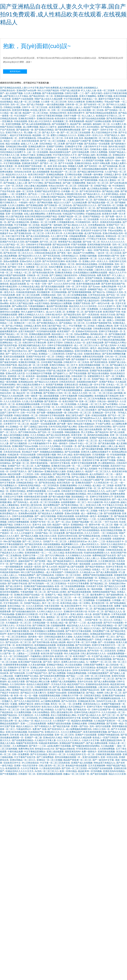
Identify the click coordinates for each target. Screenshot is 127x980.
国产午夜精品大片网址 (115, 343)
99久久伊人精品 (65, 455)
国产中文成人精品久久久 (49, 340)
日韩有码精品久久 (70, 256)
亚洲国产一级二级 (33, 738)
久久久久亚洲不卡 (107, 306)
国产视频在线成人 (16, 609)
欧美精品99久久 (15, 337)
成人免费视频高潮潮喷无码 (79, 729)
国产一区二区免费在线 (11, 555)
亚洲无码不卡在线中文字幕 (94, 231)
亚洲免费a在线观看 (27, 513)
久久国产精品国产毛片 (37, 673)
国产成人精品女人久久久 (75, 225)
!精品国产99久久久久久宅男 (29, 530)
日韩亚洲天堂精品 (92, 696)
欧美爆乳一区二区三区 (72, 628)
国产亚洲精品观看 (35, 205)
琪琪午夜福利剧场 (39, 463)
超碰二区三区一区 (37, 564)
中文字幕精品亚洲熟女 (35, 752)
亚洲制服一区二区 (75, 312)
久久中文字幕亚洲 (29, 768)
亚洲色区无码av (64, 634)
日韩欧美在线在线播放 (109, 387)
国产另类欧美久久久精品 (105, 200)
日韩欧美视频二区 (43, 687)
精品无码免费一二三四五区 (20, 474)
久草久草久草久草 (54, 233)
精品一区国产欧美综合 (98, 250)
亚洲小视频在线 (119, 329)
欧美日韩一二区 (37, 598)
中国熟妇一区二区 (116, 239)
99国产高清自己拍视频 (11, 127)
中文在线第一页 (69, 446)
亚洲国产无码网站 (55, 147)
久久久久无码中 (92, 533)
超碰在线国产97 (26, 561)
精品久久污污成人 (92, 628)
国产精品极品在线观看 (104, 609)
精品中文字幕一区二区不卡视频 (82, 642)
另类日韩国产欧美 (9, 365)
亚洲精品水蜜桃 (44, 155)
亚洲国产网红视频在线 (103, 141)
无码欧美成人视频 (98, 149)
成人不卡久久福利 (9, 418)
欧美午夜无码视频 (62, 228)
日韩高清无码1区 (67, 382)
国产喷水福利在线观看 (65, 519)
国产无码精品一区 (113, 110)
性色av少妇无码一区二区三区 (63, 186)
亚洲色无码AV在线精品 (114, 771)
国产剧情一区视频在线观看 (35, 281)
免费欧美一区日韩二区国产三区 (15, 547)
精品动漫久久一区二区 (62, 334)
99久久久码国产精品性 (48, 91)
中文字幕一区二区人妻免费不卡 (54, 614)
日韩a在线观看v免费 (19, 250)
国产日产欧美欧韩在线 (78, 371)
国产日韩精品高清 (45, 575)
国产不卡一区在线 (30, 421)
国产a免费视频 (37, 527)
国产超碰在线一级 (25, 130)
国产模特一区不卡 (16, 267)
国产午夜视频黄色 (9, 774)
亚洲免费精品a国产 (84, 640)
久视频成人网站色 (104, 326)
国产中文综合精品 (39, 754)
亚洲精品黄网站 (79, 581)
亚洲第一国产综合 (80, 726)
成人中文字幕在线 (55, 194)
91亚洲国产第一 (79, 250)
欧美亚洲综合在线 (74, 553)
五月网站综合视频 (73, 175)
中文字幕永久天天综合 (113, 505)
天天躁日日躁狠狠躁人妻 (40, 659)
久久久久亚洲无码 (35, 606)
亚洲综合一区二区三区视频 (49, 760)
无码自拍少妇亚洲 (23, 172)
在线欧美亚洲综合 (92, 354)
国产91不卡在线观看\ (113, 623)
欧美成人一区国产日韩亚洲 (105, 738)
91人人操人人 (88, 116)
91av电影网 (20, 569)
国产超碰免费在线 (115, 595)
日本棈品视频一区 (41, 623)
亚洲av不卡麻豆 (28, 155)
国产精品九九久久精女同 (46, 382)
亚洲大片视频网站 (88, 96)
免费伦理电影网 (109, 287)
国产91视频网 (32, 242)
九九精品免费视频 (106, 519)
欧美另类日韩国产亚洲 (98, 247)
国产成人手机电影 (35, 105)
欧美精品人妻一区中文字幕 (92, 385)
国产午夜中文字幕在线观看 (78, 631)
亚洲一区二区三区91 (64, 735)
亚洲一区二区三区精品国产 (56, 208)
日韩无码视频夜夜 (65, 488)
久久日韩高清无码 (64, 407)
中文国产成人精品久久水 (103, 656)
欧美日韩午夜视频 (41, 368)
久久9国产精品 (81, 407)
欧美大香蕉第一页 (9, 166)
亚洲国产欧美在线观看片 (101, 371)
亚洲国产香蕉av (107, 382)
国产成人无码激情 (89, 469)
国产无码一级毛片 (52, 662)
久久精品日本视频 (39, 250)
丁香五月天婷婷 (73, 161)
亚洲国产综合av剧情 (57, 693)
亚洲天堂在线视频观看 (14, 357)
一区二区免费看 (74, 704)
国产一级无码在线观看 (77, 438)
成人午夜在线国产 (107, 441)
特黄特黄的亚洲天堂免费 (36, 497)
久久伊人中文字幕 (117, 149)
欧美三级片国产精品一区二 (55, 326)
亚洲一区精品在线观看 (96, 415)
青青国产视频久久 (20, 379)
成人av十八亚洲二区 (56, 312)
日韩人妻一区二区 (113, 693)
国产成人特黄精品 (45, 710)
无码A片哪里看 (56, 267)
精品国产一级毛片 (61, 525)
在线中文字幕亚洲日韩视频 (49, 116)
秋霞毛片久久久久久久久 (28, 197)
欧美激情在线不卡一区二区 (82, 208)
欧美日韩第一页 (74, 261)
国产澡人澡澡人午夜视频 (83, 477)
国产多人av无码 (50, 567)
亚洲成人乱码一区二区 (16, 494)
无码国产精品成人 (117, 152)
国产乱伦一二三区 (37, 194)
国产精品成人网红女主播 (38, 682)
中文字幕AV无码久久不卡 (65, 155)
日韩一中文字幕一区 (38, 494)
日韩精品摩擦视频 (97, 724)
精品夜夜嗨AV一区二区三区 (56, 158)
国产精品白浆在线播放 (98, 373)
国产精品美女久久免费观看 (50, 513)
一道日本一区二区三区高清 (109, 253)
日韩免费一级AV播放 (93, 175)
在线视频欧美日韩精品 (75, 494)
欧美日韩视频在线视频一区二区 (94, 365)
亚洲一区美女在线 (109, 757)
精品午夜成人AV (17, 289)
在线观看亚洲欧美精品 (103, 317)
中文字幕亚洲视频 (12, 163)
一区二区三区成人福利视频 (110, 393)
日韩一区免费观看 (90, 309)
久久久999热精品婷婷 (22, 189)
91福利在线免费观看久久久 (97, 553)
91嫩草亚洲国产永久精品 (27, 676)
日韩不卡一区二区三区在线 (35, 107)
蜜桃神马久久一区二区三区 (109, 477)
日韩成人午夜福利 (103, 640)
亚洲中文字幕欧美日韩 (23, 211)
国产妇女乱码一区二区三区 (18, 642)
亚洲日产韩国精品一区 (94, 217)
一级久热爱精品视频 (54, 105)
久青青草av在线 (54, 214)
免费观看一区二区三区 (37, 267)
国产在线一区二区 (91, 242)
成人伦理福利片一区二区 (101, 474)
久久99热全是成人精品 (29, 287)
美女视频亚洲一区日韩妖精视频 (52, 292)
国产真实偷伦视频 (107, 443)
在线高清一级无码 (32, 567)
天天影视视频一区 (101, 455)
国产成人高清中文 (14, 586)
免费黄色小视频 (56, 337)
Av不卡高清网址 (16, 620)
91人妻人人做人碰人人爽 (32, 511)
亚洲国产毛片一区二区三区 (20, 466)
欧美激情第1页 (13, 768)
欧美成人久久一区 (73, 267)
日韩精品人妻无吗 (32, 326)
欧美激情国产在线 (98, 359)
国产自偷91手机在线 (17, 584)
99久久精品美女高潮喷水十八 (31, 385)
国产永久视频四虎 (18, 443)
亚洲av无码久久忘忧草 (30, 261)
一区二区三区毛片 (75, 679)
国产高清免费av (11, 329)
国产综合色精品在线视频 (93, 119)
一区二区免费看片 (18, 194)
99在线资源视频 (104, 659)
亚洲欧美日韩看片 (27, 119)
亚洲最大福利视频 (88, 256)
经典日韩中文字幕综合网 (34, 343)
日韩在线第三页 (79, 376)
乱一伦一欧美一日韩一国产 (40, 284)
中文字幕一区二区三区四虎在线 (55, 763)
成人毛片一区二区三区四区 (84, 228)
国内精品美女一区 (99, 334)
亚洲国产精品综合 (9, 715)
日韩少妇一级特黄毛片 (108, 401)
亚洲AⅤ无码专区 (32, 499)
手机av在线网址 (115, 231)
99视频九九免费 (75, 166)
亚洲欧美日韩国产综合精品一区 (29, 595)
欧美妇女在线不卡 (115, 541)
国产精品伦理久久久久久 (85, 205)
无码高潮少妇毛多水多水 (59, 670)
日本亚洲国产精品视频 (52, 362)
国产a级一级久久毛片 (27, 348)
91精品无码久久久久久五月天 (20, 771)
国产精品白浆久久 (92, 194)
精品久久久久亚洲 (117, 774)
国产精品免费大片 (39, 301)
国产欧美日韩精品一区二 (73, 505)
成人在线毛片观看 (16, 682)
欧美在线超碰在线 (37, 600)
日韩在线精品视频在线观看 (94, 169)
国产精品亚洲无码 (75, 533)
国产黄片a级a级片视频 (59, 497)
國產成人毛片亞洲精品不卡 (73, 707)
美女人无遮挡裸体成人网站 (63, 715)
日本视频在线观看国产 (98, 673)
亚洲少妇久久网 (93, 505)
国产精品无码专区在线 (37, 438)
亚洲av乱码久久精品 (53, 738)
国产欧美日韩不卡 (68, 499)
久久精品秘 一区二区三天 (89, 404)
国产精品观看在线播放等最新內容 (59, 387)
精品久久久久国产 (62, 203)
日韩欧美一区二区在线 (37, 275)
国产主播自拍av (36, 471)
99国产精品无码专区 (77, 197)
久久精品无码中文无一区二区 (81, 754)
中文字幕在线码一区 (13, 603)
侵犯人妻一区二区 (82, 379)
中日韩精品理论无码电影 (36, 698)
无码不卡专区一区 (57, 438)
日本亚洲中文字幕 (70, 511)
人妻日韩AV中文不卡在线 (95, 147)
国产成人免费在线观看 (107, 572)
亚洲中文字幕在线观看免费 (84, 463)
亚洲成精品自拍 (26, 382)
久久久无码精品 (38, 435)
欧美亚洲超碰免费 (9, 457)
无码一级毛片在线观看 (100, 726)
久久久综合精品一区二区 (113, 712)
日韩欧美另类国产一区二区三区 (99, 679)
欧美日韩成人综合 (12, 247)
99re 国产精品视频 (12, 541)
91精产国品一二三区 (86, 519)
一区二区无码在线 (29, 718)
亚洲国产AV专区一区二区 (42, 522)
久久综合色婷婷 (39, 670)
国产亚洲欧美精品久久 (47, 323)
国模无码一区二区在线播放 (33, 161)
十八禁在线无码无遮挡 (50, 768)
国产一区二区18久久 (32, 541)
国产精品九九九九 (113, 612)
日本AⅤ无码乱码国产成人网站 (63, 427)
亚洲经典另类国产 (30, 163)
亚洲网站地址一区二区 (11, 343)
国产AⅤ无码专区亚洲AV (54, 261)
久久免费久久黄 (118, 124)
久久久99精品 (85, 485)
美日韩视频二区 (104, 155)
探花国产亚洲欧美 (101, 614)
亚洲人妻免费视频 (18, 231)
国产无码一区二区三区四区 (74, 768)
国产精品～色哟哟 (95, 693)
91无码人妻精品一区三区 (63, 264)
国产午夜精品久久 (43, 726)
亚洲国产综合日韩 (29, 390)
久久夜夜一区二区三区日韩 (54, 102)
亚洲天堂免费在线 (83, 351)
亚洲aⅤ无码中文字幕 (103, 351)
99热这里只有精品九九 (104, 763)
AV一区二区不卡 (28, 480)
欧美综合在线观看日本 (86, 561)
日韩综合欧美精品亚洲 (45, 253)
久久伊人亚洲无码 (12, 281)
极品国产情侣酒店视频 (57, 306)
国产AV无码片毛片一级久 (40, 441)
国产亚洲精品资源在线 (89, 536)
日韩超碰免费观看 (77, 236)
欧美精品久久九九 (96, 491)
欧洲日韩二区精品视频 (35, 359)
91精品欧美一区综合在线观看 (22, 455)
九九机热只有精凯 (82, 637)
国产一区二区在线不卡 (106, 670)
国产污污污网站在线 (55, 555)
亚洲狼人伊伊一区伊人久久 (90, 135)
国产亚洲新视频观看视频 (80, 292)
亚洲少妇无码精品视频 (16, 732)
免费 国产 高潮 (39, 729)
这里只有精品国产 (27, 331)
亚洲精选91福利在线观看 (66, 96)
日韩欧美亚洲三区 (75, 648)
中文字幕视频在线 (43, 460)
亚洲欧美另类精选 (63, 273)
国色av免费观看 (11, 261)
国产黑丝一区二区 (112, 429)
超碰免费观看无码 (66, 127)
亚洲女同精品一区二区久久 (23, 760)
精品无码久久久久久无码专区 (83, 306)
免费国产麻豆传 (26, 704)
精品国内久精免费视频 (82, 721)
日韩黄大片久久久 (23, 525)
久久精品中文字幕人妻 (45, 740)
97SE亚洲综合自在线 (86, 749)
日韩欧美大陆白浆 (54, 169)
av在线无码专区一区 (101, 564)
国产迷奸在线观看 (99, 774)
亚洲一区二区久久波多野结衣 (36, 278)
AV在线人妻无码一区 (40, 110)
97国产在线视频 (79, 245)
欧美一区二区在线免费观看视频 (70, 586)
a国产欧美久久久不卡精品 (16, 96)
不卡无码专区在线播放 (45, 634)
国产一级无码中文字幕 (103, 760)
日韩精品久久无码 (114, 292)
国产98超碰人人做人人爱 (15, 183)
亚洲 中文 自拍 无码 (42, 525)
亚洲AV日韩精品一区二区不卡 (63, 365)
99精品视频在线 (72, 432)
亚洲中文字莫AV (55, 343)
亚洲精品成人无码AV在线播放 (65, 298)
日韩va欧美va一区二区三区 (50, 138)
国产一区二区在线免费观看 (43, 379)
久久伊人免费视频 (32, 93)
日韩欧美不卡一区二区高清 (76, 362)
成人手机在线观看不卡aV (12, 707)
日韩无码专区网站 (103, 427)
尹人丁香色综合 (79, 550)
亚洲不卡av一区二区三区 (99, 581)
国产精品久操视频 (27, 558)
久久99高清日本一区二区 (105, 483)
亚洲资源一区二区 (16, 376)
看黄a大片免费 (79, 189)
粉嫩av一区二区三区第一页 (76, 774)
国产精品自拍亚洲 (61, 245)
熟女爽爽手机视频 (85, 698)
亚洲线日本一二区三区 (25, 323)
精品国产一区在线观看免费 (43, 424)
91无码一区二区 (96, 612)
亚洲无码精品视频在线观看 (49, 774)
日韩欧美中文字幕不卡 (18, 668)
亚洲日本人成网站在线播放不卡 (96, 452)
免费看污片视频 (105, 96)
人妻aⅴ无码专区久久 (89, 544)
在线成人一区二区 (101, 569)
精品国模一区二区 (41, 135)
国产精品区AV (102, 432)
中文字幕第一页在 (37, 617)
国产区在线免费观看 (41, 429)
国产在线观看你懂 (112, 513)
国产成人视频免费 (32, 589)
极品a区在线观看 (18, 284)
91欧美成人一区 (90, 99)
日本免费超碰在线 (97, 225)
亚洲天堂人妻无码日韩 (31, 505)
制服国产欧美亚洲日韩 (27, 743)
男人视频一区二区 (32, 133)
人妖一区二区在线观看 (37, 152)
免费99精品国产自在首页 (104, 555)
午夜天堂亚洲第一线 (54, 606)
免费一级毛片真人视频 (111, 690)
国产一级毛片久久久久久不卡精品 (22, 354)
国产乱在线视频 (72, 452)
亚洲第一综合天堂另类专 (26, 766)
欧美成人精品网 (58, 642)
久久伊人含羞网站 (16, 205)
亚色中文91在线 (85, 682)
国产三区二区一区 (111, 715)
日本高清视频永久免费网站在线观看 (90, 273)
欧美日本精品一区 (16, 606)
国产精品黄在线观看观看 (79, 592)
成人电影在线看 (95, 623)
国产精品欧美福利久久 (64, 561)
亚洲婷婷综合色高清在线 (97, 684)
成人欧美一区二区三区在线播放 (45, 502)
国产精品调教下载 (61, 474)
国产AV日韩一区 (109, 488)
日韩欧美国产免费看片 (94, 665)
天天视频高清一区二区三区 (18, 623)
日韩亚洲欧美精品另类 (41, 581)
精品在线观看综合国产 (60, 152)
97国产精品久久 (112, 135)
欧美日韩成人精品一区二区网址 (75, 603)
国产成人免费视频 (57, 673)
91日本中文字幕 (84, 421)
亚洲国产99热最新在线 (109, 735)
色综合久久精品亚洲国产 (38, 684)
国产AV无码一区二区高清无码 (101, 651)
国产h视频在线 (30, 340)
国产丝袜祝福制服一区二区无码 (59, 609)
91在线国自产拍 (36, 732)
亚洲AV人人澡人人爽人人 (87, 558)
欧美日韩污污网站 (80, 539)
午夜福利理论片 (24, 729)
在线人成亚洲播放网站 (35, 214)
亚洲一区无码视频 (14, 214)
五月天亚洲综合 (88, 668)
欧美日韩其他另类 (12, 421)
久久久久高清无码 (12, 401)
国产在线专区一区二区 (94, 105)
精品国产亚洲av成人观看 (24, 410)
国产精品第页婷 (36, 231)
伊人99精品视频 (46, 718)
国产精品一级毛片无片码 (65, 259)
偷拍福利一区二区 (101, 124)
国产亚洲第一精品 (43, 561)
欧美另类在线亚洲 (30, 141)
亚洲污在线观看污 (91, 757)
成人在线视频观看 (41, 172)
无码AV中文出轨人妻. (106, 701)
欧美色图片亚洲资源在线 (30, 628)
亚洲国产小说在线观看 (23, 99)
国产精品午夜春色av (95, 567)
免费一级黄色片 (89, 752)
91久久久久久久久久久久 (113, 242)
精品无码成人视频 (107, 348)
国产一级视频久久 (75, 281)
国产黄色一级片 (64, 253)
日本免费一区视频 (61, 410)
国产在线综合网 (17, 673)
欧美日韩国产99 (70, 401)
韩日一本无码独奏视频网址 (65, 429)
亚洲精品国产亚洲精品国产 (72, 743)
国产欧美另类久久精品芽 (75, 289)
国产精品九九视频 (29, 536)
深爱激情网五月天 (96, 376)
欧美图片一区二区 (84, 609)
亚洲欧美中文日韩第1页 (27, 614)
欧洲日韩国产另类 (112, 312)
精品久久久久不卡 (118, 273)
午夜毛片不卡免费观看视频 (83, 158)
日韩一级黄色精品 (43, 474)
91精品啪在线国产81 (65, 320)
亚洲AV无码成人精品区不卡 (87, 712)
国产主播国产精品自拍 (35, 371)
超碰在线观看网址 (73, 527)
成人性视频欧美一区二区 (112, 390)
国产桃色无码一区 (53, 289)
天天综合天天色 (24, 626)
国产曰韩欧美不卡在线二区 (66, 469)
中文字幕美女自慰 (107, 469)
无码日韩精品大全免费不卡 (13, 152)
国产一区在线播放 (106, 642)
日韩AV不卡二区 (41, 239)
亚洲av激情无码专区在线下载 (46, 690)
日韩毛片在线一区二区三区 (58, 598)
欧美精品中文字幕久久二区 (109, 116)
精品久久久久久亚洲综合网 (47, 211)
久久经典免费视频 (106, 749)
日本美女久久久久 (72, 449)
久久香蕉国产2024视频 (93, 161)
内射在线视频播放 (52, 544)
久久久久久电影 (107, 219)
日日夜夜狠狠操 (106, 264)
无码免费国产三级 (101, 631)
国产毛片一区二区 (116, 415)
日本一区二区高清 (14, 186)
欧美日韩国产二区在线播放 (49, 449)
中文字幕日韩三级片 (79, 149)
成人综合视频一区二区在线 (91, 110)
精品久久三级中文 (48, 127)
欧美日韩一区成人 (107, 228)
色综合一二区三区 (12, 141)
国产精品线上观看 (111, 191)
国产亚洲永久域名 (43, 259)
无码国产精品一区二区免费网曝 (106, 379)
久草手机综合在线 (97, 295)
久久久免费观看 (42, 715)
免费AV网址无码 (26, 749)
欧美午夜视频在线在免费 (88, 284)
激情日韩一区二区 (84, 200)
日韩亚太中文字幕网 (13, 497)
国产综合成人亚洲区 (57, 592)
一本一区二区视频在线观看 (85, 598)
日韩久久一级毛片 (75, 278)
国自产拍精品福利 (108, 598)
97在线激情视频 (118, 455)
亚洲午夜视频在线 (27, 138)
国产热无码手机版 (9, 345)
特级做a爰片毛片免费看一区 (17, 429)
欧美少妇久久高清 (48, 536)
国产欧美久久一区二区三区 (52, 679)
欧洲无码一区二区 (63, 656)
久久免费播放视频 (33, 620)
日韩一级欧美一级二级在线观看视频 (42, 396)
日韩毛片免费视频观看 (18, 522)
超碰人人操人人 (75, 107)
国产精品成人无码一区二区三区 (18, 651)
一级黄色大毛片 (7, 530)
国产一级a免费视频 (37, 351)
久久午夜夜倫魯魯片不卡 (40, 443)
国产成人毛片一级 (51, 133)
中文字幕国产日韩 (71, 231)
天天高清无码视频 (59, 651)
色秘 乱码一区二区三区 (98, 183)
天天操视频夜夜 (103, 600)
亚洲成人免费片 (118, 163)
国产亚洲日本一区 (53, 401)
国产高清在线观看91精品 (34, 247)
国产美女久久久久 (93, 648)
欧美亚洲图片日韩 (58, 107)
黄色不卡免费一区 (30, 488)
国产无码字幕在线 (41, 642)
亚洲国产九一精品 (54, 595)
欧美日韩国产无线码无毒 (30, 662)
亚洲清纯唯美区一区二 (35, 553)
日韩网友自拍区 (48, 295)
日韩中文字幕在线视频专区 (60, 345)
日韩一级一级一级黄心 (103, 320)
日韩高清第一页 (85, 186)
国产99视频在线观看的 (88, 177)
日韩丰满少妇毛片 (54, 315)
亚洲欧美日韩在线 (45, 119)
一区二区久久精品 (56, 553)
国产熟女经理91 (13, 488)
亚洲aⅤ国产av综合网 (26, 91)
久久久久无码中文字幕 (65, 284)
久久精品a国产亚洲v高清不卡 (61, 578)
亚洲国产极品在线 (68, 399)
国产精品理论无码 (72, 315)
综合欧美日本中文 (12, 763)
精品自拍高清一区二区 (18, 200)
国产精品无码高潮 (33, 544)
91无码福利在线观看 (46, 331)
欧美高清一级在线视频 (37, 376)
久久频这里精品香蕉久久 (15, 617)
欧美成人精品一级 (59, 623)
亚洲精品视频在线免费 (40, 334)
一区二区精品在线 (109, 533)
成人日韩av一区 (26, 721)
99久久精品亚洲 (72, 654)
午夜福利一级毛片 (27, 203)
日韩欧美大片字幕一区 (72, 696)
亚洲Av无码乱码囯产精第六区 (67, 460)
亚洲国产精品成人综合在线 (95, 527)
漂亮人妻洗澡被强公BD (62, 712)
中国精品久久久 (44, 410)
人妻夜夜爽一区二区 (87, 259)
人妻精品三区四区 (56, 161)
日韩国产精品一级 (102, 186)
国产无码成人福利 (87, 155)
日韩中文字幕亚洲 (23, 469)
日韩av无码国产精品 (42, 469)
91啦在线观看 (21, 121)
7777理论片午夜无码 (96, 239)
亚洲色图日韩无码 (73, 194)
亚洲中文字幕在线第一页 (110, 331)
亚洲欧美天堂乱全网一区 (63, 466)
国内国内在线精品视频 (98, 435)
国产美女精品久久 (18, 600)
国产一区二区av (63, 522)
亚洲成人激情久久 (75, 471)
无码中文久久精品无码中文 (113, 544)
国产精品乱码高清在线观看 (111, 410)
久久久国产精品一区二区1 (12, 245)
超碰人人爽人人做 (109, 446)
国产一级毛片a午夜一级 (103, 303)
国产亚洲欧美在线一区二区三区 (29, 233)
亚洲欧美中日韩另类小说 (75, 612)
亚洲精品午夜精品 (55, 665)
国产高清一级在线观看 (80, 564)
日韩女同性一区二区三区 (79, 413)
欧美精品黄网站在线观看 (73, 211)
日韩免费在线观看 (101, 329)
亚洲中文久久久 (39, 547)
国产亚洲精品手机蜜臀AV (94, 457)
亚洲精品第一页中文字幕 (104, 413)
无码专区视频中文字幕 (33, 169)
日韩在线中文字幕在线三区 (74, 491)
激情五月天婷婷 (55, 547)
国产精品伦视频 (84, 329)
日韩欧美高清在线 (114, 550)
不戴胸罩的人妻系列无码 (42, 656)
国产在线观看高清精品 (23, 740)
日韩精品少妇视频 (12, 107)
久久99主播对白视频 (73, 233)
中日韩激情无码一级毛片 (87, 222)
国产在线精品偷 (110, 166)
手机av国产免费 (112, 102)
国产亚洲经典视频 (89, 180)
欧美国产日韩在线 (90, 718)
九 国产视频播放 (42, 466)
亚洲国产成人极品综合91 (88, 301)
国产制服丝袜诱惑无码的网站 (86, 746)
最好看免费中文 (98, 595)
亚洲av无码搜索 (72, 513)
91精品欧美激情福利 (26, 292)
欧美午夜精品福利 (82, 455)
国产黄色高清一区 (82, 710)
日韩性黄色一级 (101, 508)
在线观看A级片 (21, 309)
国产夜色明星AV (24, 317)
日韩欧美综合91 (8, 91)
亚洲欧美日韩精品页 (90, 298)
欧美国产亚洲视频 (54, 385)
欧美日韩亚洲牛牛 (76, 113)
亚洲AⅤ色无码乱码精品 (29, 485)
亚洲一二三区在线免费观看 (33, 724)
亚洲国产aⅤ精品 (71, 348)
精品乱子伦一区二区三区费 (64, 368)
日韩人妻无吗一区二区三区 (52, 766)
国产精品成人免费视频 (36, 648)
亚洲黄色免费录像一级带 (50, 348)
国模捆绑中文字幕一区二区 (88, 488)
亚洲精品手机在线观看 (80, 317)
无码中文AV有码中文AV (68, 668)
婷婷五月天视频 (42, 704)
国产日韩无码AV (33, 707)
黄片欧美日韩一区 (100, 603)
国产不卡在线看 (66, 163)
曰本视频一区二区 (70, 191)
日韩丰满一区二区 (74, 105)
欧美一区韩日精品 (68, 771)
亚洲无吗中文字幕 (91, 460)
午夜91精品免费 (15, 752)
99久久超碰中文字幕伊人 (33, 312)
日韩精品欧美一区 (43, 539)
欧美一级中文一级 (14, 359)
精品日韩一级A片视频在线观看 (27, 158)
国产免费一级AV (65, 424)
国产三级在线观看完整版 (97, 281)
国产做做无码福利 (9, 362)
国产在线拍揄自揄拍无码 (24, 612)
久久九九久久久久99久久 (69, 740)
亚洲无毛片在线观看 (47, 480)
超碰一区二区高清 (25, 191)
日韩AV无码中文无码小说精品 (28, 270)
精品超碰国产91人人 (17, 228)
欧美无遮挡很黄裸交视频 (95, 732)
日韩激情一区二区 (27, 774)
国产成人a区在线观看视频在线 (36, 124)
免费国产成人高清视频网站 (63, 682)
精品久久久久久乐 (43, 721)
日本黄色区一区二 (52, 628)
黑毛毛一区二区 (58, 704)
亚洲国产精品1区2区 (22, 690)
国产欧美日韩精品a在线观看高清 (101, 113)
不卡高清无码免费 (25, 219)
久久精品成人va (87, 572)
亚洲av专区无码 (86, 427)
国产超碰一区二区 (21, 463)
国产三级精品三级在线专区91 (63, 275)
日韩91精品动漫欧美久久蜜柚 (58, 637)
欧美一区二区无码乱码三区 (16, 301)
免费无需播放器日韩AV (111, 740)
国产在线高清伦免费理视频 (52, 676)
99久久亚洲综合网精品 (98, 494)
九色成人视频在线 (96, 236)
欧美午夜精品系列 (9, 287)
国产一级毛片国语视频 (45, 516)
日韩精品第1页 (71, 572)
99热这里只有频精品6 (84, 424)
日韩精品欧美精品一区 (27, 483)
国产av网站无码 (19, 306)
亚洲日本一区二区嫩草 (63, 200)
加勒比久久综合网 (61, 581)
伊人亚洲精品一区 (14, 427)
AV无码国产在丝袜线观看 (100, 768)
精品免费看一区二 (18, 519)
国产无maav (94, 287)
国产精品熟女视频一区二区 (101, 203)
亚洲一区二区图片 (88, 401)
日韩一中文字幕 (28, 413)
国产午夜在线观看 (35, 289)
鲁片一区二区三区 (51, 603)
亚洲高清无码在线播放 (111, 222)
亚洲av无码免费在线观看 (112, 558)
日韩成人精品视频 (49, 329)
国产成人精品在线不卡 (74, 547)
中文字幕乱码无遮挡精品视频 (111, 340)
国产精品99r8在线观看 (111, 127)
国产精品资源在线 (78, 651)
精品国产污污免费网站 (84, 253)
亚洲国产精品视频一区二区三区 (87, 522)
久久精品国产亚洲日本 (104, 721)
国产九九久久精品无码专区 (27, 701)
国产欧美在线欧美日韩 (43, 273)
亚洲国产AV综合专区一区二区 (40, 357)
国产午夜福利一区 (18, 564)
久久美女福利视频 (37, 665)
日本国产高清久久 (18, 471)
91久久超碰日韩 (95, 502)
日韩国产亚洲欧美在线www (61, 301)
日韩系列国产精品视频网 (40, 228)
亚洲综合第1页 (71, 385)
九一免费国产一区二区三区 (99, 662)
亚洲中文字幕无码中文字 (101, 497)
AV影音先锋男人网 (62, 539)
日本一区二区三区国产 (45, 640)
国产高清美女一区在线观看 (97, 144)
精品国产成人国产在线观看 (71, 567)
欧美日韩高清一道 (65, 483)
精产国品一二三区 (75, 676)
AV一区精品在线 (20, 659)
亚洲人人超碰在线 (77, 589)
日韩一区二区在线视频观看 (64, 110)
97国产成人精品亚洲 (70, 91)
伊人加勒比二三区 (51, 620)
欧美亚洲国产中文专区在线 (29, 208)
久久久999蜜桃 (17, 648)
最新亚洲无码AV (73, 752)
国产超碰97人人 (60, 373)
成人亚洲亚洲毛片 (9, 561)
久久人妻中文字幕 (59, 236)
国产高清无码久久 (56, 729)
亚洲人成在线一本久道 (81, 614)
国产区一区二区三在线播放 (53, 141)
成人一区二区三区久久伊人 (87, 345)
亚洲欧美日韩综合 (83, 163)
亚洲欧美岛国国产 (84, 483)
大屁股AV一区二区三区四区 (68, 575)
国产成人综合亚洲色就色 (38, 236)
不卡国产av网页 (103, 424)
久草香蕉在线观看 (41, 177)
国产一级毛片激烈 (94, 93)
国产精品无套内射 (61, 726)
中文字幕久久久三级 (10, 155)
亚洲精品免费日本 (37, 147)
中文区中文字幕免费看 (78, 584)
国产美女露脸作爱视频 (92, 449)
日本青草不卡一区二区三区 (16, 424)
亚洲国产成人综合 (117, 362)
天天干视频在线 (15, 499)
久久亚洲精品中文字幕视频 (39, 373)
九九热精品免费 (79, 203)
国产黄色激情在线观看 (107, 208)
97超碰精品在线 (93, 214)
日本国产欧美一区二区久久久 (99, 620)
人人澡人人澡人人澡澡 (59, 250)
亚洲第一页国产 (112, 267)
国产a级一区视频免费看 (74, 183)
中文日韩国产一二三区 (25, 116)
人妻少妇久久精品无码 (109, 687)
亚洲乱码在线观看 (65, 516)
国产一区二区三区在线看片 (84, 410)
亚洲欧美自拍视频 (35, 550)
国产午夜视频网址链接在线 (107, 698)
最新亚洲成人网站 (47, 390)
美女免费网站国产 (52, 505)
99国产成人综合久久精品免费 (48, 99)
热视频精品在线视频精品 (52, 452)
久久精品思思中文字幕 (110, 309)
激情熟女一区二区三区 (57, 617)
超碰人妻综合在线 (12, 278)
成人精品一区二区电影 (103, 485)
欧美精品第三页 (64, 379)
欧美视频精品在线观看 (45, 645)
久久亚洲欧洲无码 (107, 561)
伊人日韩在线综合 (30, 763)
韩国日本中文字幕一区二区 (76, 595)
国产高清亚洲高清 (99, 362)
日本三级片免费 (28, 710)
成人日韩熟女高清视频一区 (100, 189)
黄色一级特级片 (60, 443)
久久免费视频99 (20, 746)
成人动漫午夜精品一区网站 (55, 589)
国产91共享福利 (83, 645)
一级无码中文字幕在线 (59, 463)
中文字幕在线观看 (72, 99)
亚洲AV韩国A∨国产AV (108, 256)
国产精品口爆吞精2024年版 (90, 172)
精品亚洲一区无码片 (29, 329)
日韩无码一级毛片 (88, 348)
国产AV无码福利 (36, 584)
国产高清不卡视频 (74, 144)
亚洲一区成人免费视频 (63, 558)
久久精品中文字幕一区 (44, 407)
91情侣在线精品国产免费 (58, 359)
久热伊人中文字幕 (90, 740)
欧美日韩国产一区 (82, 656)
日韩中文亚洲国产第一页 (103, 710)
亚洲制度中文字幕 (73, 147)
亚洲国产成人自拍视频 (82, 763)
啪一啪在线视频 (95, 589)
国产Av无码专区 (69, 701)
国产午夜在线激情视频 (53, 93)
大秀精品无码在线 (87, 275)
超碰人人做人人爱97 (97, 337)
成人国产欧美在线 (93, 233)
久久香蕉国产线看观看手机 (99, 323)
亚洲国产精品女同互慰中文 (47, 191)
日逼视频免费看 (58, 626)
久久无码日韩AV (17, 684)
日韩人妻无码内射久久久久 (93, 654)
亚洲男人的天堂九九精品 (73, 662)
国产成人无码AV (108, 345)
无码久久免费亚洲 (76, 102)
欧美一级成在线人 (45, 320)
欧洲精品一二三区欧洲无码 (52, 354)
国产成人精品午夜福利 (63, 687)
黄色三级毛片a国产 (75, 415)
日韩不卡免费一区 (72, 116)
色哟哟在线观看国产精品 (104, 592)
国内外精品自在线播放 (86, 264)
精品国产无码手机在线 (57, 564)
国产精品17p (99, 292)
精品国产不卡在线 (60, 569)
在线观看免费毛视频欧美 (65, 441)
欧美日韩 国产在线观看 (52, 654)
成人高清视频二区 (25, 460)
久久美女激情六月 (116, 359)
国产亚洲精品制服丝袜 (52, 457)
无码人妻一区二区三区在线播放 (15, 180)
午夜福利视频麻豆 (37, 306)
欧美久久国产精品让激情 (22, 303)
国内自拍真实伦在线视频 (42, 735)
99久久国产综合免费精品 (33, 572)
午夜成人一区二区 (23, 273)
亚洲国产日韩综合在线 (68, 480)
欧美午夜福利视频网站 (27, 477)
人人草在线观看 (61, 149)
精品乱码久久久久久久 (16, 175)
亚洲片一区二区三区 (88, 441)
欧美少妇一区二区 (16, 550)
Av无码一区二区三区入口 (46, 771)
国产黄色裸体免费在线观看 (68, 130)
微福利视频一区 (24, 177)
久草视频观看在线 (65, 222)
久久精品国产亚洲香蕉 (93, 267)
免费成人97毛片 (95, 197)
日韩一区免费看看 (20, 754)
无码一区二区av (18, 105)
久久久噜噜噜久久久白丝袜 (78, 555)
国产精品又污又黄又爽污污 (33, 693)
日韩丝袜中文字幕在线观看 (39, 245)
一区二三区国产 (83, 466)
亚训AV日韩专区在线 (67, 536)
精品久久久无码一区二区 (84, 393)
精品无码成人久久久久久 (79, 626)
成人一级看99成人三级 (92, 513)
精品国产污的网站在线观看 (98, 121)
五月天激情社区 (26, 715)
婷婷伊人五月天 (44, 558)
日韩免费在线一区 (109, 301)
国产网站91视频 (45, 203)
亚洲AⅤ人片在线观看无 (21, 407)
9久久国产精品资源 (15, 217)
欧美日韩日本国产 (37, 175)
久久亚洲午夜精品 (110, 194)
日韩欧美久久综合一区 (75, 343)
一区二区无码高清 (50, 485)
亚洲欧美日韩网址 (94, 102)
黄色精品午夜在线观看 (76, 766)
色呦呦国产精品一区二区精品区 (103, 289)
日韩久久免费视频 (99, 152)
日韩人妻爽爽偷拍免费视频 (45, 399)
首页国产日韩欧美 (94, 278)
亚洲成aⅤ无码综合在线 (86, 331)
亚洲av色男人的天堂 (15, 373)
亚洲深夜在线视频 (65, 645)
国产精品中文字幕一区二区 (63, 177)
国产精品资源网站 (14, 589)
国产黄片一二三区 (77, 623)
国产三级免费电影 (45, 757)
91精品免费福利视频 (77, 673)
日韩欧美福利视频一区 (87, 578)
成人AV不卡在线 (88, 340)
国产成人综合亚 (51, 530)
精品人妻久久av (118, 569)
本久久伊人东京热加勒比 (88, 127)
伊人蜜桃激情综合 (107, 463)
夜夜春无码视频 (97, 407)
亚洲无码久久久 (41, 189)
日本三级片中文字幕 (15, 236)
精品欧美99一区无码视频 (90, 771)
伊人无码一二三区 (97, 541)
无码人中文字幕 (63, 477)
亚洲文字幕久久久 (14, 133)
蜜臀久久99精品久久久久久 (63, 135)
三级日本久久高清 (103, 270)
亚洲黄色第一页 (85, 499)
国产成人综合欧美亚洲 (87, 387)
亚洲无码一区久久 (18, 578)
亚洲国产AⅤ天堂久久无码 (12, 242)
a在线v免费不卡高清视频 (59, 746)
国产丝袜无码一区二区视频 (111, 205)
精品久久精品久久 (25, 726)
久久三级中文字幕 (14, 264)
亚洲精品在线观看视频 (86, 687)
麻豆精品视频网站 (27, 418)
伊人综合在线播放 (73, 665)
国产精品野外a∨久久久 (91, 418)
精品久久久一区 (69, 270)
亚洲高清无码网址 (35, 609)
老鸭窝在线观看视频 (36, 491)
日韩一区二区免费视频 (84, 600)
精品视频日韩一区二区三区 (97, 138)
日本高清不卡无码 (94, 586)
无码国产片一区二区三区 (55, 541)
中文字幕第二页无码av (75, 337)
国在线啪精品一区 (80, 497)
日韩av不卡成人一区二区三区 (83, 443)
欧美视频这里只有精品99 (107, 396)
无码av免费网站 (82, 334)
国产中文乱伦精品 (25, 539)
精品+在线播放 (13, 144)
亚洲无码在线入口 (92, 704)
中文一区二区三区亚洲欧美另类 (98, 606)
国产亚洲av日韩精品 (44, 130)
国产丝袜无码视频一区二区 (113, 177)
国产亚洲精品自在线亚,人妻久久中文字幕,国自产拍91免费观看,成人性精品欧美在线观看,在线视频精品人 (63, 14)
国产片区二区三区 (48, 242)
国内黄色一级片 (36, 637)
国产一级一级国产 (90, 130)
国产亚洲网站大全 (86, 368)
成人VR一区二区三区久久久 (29, 508)
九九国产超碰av (48, 488)
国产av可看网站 (110, 404)
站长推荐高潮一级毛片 (86, 516)
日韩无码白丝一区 (18, 441)
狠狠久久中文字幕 (69, 530)
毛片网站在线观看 (106, 158)
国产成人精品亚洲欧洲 (89, 446)
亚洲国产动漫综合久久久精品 (103, 438)
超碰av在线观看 (92, 390)
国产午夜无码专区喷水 (90, 191)
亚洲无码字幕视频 (20, 110)
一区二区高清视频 (68, 404)
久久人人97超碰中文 (24, 533)
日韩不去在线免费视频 (23, 516)
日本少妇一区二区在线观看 (86, 219)
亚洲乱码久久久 (52, 732)
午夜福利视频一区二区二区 (33, 592)
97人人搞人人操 (88, 91)
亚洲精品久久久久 (107, 578)
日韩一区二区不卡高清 (76, 287)
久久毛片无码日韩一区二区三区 (65, 309)
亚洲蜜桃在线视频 (70, 690)
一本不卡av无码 (110, 522)
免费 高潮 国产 (104, 275)
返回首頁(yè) (15, 71)
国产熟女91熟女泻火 (17, 351)
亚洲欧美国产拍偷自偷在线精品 (39, 586)
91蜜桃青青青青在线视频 (15, 665)
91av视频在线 (7, 469)
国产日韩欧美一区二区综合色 (58, 205)
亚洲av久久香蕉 (42, 651)
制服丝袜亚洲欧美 (20, 631)
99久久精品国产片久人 (23, 259)
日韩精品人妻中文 (113, 175)
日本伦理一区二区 (60, 317)
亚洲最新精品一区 (79, 525)
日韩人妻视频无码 (53, 231)
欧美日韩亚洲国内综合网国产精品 (41, 217)
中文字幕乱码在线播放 (69, 180)
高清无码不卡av (118, 466)
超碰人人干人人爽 (29, 144)
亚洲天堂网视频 (13, 124)
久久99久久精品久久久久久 (37, 264)
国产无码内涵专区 (71, 340)
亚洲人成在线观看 (55, 752)
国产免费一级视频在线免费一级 (52, 413)
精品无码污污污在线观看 (22, 640)
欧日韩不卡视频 (28, 320)
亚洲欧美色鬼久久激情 (55, 471)
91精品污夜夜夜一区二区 (26, 415)
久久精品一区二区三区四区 (44, 180)
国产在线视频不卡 (60, 124)
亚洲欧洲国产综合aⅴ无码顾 (25, 446)
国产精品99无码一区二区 (41, 96)
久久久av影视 (53, 491)
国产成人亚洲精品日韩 (18, 222)
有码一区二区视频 (89, 511)
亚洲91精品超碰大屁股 (59, 376)
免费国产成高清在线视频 (59, 724)
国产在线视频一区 (72, 169)
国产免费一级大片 (114, 217)
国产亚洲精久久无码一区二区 (57, 393)
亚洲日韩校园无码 (102, 499)
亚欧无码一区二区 (56, 648)
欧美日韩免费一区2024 (27, 679)
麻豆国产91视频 (108, 460)
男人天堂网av (87, 432)
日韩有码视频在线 (80, 474)
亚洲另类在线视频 (106, 752)
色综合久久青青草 (27, 449)
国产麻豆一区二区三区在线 (59, 600)
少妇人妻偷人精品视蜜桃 (36, 186)
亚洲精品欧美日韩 (86, 701)
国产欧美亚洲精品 (20, 581)
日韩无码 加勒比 (81, 634)
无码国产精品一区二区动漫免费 (50, 533)
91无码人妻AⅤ (21, 598)
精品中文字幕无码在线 (20, 135)
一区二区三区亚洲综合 (56, 584)
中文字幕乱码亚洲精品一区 (104, 626)
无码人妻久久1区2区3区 (35, 337)
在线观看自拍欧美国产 (87, 382)
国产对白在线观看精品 (89, 530)
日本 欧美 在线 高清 (74, 138)
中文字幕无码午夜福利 (97, 547)
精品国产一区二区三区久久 (98, 471)
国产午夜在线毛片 (116, 337)
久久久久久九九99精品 (50, 446)
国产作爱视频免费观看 (11, 340)
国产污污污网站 (36, 183)
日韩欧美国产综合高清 (41, 200)
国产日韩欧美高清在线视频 (99, 211)
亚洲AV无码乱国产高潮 (82, 508)
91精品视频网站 (86, 396)
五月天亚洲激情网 (97, 766)
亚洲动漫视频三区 (41, 317)
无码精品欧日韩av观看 (16, 147)
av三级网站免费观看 (51, 701)
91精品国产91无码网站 (74, 214)
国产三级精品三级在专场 (36, 427)
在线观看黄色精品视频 (49, 696)
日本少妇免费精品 (41, 712)
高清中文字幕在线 (114, 567)
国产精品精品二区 (99, 584)
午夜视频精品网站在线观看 (16, 527)
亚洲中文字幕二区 (37, 578)
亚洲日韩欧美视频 (62, 659)
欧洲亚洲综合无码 (49, 499)
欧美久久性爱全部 (72, 457)
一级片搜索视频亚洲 (13, 567)
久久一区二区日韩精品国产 (16, 656)
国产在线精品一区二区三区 (72, 323)
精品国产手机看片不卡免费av (98, 107)
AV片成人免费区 (46, 477)
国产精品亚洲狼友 (53, 183)
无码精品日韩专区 (58, 113)
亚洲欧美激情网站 (68, 485)
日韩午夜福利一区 (113, 480)
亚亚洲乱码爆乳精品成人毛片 (32, 345)
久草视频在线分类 (76, 239)
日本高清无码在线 (12, 452)
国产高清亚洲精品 (111, 628)
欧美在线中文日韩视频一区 (68, 119)
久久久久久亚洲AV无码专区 (62, 698)
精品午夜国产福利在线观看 (13, 275)
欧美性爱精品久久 (9, 513)
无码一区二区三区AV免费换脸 (92, 399)
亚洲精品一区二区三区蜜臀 (43, 222)
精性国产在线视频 (101, 466)
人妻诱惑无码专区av (77, 541)
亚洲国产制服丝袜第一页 (113, 704)
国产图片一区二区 (48, 163)
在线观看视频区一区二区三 (74, 502)
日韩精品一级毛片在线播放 (68, 357)
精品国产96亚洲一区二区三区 (77, 760)
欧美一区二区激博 (106, 91)
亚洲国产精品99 (83, 320)
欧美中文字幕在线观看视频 (20, 634)
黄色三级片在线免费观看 (90, 429)
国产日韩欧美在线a (27, 432)
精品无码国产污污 (76, 684)
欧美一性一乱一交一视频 (26, 696)
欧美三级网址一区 (65, 640)
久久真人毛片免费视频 (32, 401)
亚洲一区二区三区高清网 (28, 295)
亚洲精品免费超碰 (55, 175)
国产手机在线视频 (78, 373)
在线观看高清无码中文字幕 (68, 718)
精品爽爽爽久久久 (70, 544)
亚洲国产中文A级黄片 (60, 189)
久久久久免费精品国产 (71, 732)
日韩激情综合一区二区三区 (20, 687)
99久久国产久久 (53, 511)
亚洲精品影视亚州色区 (101, 634)
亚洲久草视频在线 (105, 368)
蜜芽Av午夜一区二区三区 (101, 525)
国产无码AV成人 (21, 502)
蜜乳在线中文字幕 (23, 399)
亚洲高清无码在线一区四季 (37, 298)
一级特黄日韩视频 (58, 239)
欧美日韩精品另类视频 (111, 530)
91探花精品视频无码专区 (67, 418)
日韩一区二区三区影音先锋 (98, 676)
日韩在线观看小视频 (46, 455)
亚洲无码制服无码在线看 (99, 245)
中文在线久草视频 (49, 404)
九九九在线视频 (58, 278)
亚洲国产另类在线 (82, 303)
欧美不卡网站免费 (101, 163)
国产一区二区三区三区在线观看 (75, 133)
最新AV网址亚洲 (15, 298)
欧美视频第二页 (60, 121)
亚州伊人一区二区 (52, 270)
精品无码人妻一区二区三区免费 (33, 365)
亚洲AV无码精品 (18, 491)
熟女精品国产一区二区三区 (63, 172)
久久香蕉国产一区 (61, 721)
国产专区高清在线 (52, 256)
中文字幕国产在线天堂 (25, 757)
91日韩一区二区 (101, 617)
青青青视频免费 (77, 121)
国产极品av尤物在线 (65, 749)
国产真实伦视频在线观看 (53, 287)
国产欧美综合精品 (47, 483)
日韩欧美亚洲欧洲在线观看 (109, 754)
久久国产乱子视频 (63, 710)
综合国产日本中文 (57, 281)
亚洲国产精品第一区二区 (70, 217)
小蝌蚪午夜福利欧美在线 (83, 659)
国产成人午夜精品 (14, 326)
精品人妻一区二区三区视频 (27, 102)
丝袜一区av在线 (56, 494)
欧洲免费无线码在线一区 (38, 569)
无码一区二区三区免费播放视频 (72, 295)
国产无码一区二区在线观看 (50, 432)
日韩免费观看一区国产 (61, 219)
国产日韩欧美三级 (41, 626)
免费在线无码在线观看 (93, 357)
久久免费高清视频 (23, 712)
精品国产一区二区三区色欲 (35, 113)
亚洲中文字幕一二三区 (33, 555)
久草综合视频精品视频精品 (61, 351)
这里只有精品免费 (80, 152)
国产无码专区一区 (93, 166)
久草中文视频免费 (69, 396)
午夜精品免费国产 (27, 575)
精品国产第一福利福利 (81, 124)
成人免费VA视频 (31, 127)
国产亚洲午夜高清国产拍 (113, 284)
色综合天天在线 (108, 315)
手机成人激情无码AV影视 (20, 239)
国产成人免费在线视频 (105, 682)
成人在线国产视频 (14, 93)
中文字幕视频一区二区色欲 (27, 225)
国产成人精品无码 (48, 421)
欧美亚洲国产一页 (66, 331)
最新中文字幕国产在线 (109, 99)
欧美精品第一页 (104, 668)
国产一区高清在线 (90, 315)
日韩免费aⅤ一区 (117, 527)
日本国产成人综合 (74, 354)
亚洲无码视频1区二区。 (72, 620)
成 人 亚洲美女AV (55, 247)
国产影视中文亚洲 (93, 312)
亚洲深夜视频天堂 (76, 693)
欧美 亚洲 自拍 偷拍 (57, 166)
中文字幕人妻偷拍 (101, 421)
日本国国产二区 (42, 219)
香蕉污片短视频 (85, 270)
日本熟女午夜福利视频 (75, 247)
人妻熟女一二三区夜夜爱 (28, 654)
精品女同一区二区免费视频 (29, 393)
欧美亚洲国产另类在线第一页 (32, 166)
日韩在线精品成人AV (22, 368)
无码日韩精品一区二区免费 (52, 144)
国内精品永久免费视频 (61, 303)
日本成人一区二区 (115, 385)
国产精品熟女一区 (67, 329)
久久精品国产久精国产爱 (79, 141)
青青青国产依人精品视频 (70, 242)
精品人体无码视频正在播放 (16, 435)
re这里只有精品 (42, 303)
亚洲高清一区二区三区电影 (39, 149)
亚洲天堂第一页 (79, 435)
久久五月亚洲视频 (17, 149)
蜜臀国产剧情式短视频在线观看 (98, 575)
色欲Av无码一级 (8, 393)
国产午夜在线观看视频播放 (70, 390)
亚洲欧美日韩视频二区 (29, 362)
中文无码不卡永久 (45, 418)
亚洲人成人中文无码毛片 (40, 121)
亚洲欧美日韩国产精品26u (53, 197)
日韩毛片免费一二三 (74, 93)
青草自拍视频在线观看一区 (68, 757)
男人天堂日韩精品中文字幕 (104, 133)
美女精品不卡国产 (30, 452)
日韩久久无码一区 (101, 729)
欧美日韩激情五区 (25, 645)
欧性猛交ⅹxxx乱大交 (45, 749)
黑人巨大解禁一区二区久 (103, 637)
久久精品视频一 (108, 746)
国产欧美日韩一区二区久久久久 (18, 253)
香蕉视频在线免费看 (39, 309)
